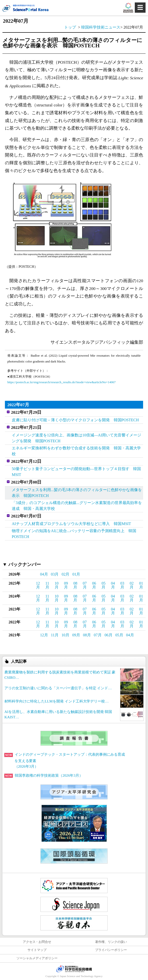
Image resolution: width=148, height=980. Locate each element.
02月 (65, 574)
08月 (75, 585)
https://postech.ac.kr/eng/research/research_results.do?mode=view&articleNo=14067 (62, 382)
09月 (66, 585)
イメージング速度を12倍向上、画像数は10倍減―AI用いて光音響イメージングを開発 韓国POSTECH (76, 438)
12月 (38, 585)
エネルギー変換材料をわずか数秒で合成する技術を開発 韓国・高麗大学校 (76, 451)
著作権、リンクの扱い (111, 942)
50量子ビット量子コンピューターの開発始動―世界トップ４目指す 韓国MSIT (76, 472)
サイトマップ (37, 950)
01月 (76, 574)
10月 (57, 585)
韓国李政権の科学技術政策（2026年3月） (43, 775)
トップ (70, 27)
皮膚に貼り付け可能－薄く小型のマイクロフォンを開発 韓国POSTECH (75, 420)
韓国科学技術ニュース (101, 27)
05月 (103, 585)
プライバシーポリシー (111, 950)
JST (74, 969)
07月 (85, 585)
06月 (94, 585)
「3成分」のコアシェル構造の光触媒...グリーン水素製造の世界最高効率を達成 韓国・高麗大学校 (77, 506)
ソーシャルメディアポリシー (37, 958)
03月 (55, 574)
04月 (44, 574)
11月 (47, 585)
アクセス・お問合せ (37, 942)
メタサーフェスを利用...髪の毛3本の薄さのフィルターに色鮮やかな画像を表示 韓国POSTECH (77, 493)
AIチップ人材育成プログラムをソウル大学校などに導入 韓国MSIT (71, 524)
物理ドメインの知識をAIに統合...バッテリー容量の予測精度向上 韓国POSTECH (74, 534)
